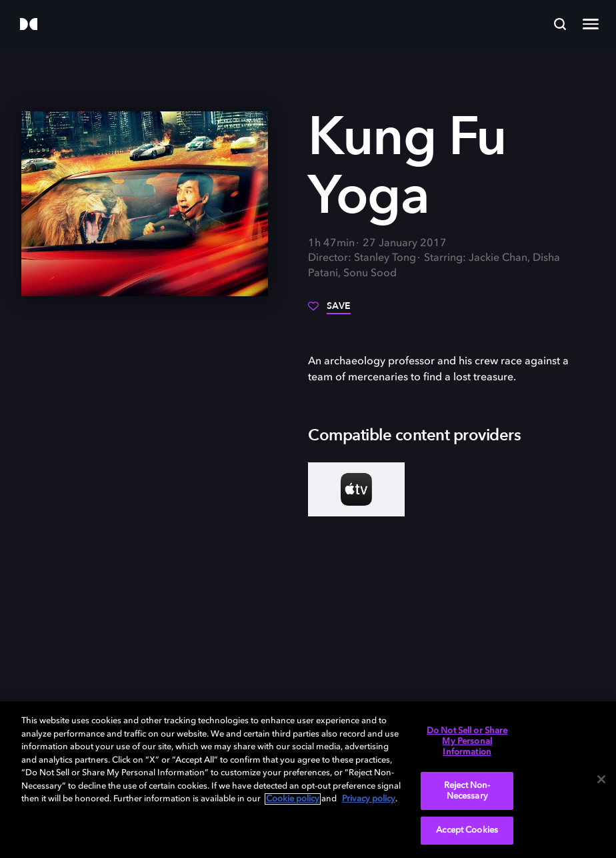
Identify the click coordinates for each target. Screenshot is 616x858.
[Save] (329, 311)
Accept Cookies (467, 830)
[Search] (560, 24)
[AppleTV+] (356, 489)
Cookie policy (293, 799)
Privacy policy (369, 799)
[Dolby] (29, 25)
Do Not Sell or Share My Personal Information (467, 741)
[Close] (601, 779)
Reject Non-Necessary (467, 791)
